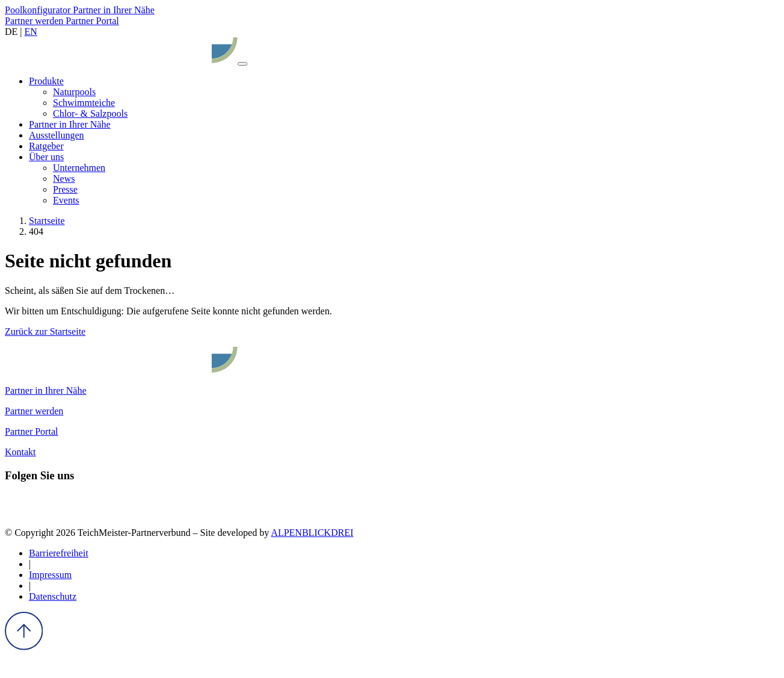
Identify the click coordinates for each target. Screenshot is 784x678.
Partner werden (35, 21)
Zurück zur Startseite (45, 331)
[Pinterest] (60, 512)
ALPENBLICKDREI (312, 533)
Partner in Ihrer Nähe (114, 10)
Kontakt (20, 452)
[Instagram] (38, 512)
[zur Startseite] (121, 61)
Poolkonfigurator (39, 10)
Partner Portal (92, 21)
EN (31, 32)
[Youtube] (82, 512)
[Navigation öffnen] (242, 64)
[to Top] (24, 647)
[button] (46, 81)
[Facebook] (16, 512)
